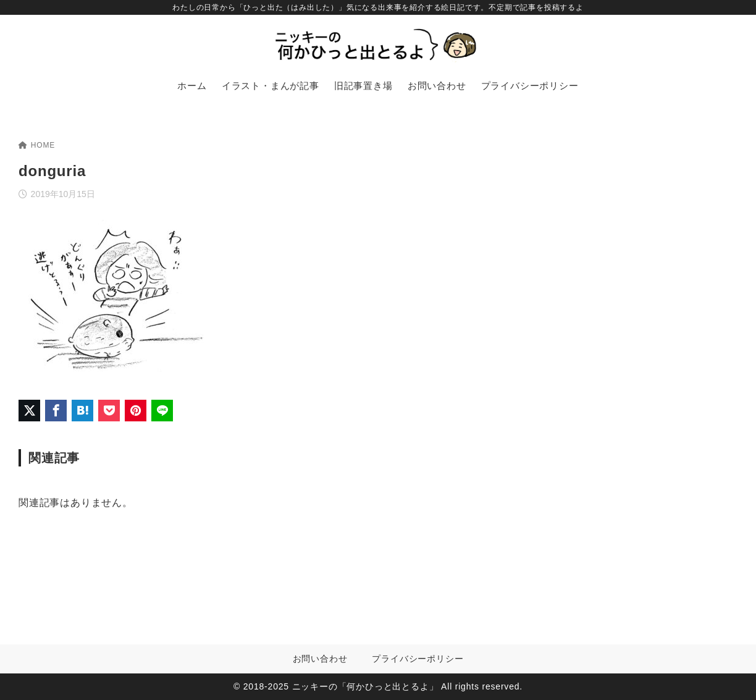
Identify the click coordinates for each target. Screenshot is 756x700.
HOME (37, 145)
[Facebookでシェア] (56, 411)
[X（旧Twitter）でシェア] (29, 411)
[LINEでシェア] (162, 411)
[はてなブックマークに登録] (82, 411)
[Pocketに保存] (109, 411)
